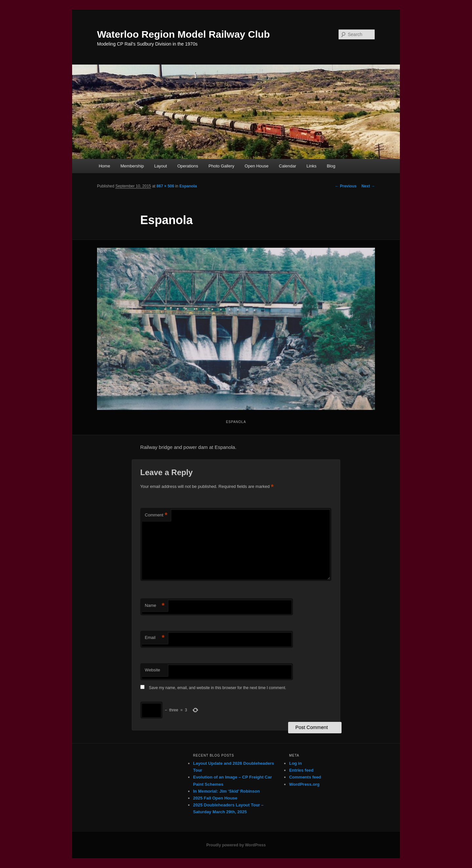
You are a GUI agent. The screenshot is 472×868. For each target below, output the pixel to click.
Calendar (288, 166)
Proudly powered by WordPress (236, 845)
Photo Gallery (221, 166)
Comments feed (305, 777)
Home (104, 166)
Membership (132, 166)
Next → (368, 186)
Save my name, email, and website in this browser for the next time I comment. (217, 688)
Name (155, 606)
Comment (156, 515)
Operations (188, 166)
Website (153, 670)
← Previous (346, 186)
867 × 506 (165, 186)
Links (311, 166)
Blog (331, 166)
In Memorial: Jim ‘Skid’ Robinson (226, 791)
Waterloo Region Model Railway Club (183, 34)
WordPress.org (304, 784)
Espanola (188, 186)
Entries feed (301, 770)
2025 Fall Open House (215, 798)
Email (155, 638)
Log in (295, 763)
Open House (256, 166)
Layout (160, 166)
